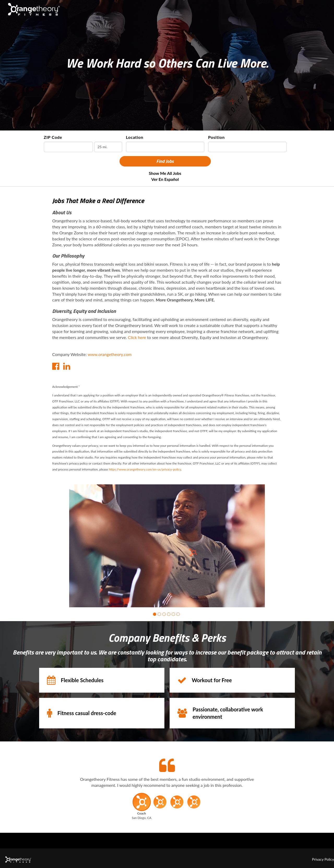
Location (135, 137)
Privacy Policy (323, 859)
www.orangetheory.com (110, 354)
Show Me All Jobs (165, 173)
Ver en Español (165, 179)
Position (217, 137)
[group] (167, 546)
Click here (137, 337)
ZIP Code (53, 137)
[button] (155, 614)
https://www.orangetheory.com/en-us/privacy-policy (145, 469)
